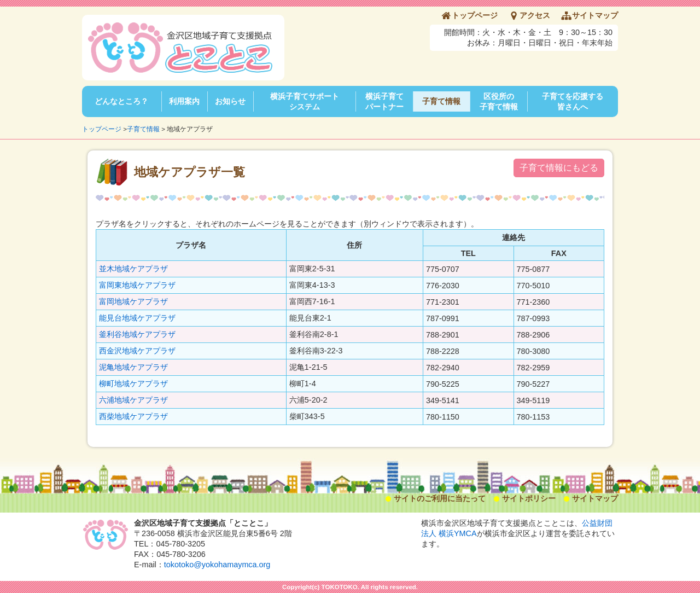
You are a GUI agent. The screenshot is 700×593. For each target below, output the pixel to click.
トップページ (475, 15)
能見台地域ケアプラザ (137, 318)
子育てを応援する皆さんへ (573, 101)
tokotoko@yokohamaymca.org (217, 565)
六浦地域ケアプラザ (133, 400)
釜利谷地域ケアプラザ (137, 334)
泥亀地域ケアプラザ (133, 367)
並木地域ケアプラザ (133, 269)
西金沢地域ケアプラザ (137, 351)
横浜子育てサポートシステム (305, 101)
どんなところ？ (121, 101)
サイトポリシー (529, 498)
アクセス (535, 15)
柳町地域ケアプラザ (133, 383)
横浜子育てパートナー (384, 101)
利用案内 (184, 101)
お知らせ (230, 101)
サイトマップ (595, 15)
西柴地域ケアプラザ (133, 416)
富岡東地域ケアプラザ (137, 285)
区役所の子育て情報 (499, 101)
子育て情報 (441, 101)
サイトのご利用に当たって (440, 498)
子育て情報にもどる (559, 167)
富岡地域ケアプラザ (133, 301)
